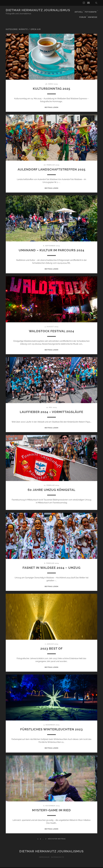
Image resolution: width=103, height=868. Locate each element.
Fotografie (91, 10)
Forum (82, 13)
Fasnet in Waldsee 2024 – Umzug (51, 563)
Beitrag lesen (52, 103)
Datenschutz (58, 853)
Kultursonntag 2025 (52, 84)
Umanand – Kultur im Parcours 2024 (52, 245)
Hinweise (93, 13)
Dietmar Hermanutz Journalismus (38, 10)
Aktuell (78, 10)
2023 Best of (51, 644)
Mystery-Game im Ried (51, 805)
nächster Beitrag (57, 834)
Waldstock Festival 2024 (52, 326)
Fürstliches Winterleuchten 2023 (51, 725)
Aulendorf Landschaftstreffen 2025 (52, 165)
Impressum (44, 853)
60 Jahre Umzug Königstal (52, 485)
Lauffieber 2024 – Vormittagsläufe (52, 407)
